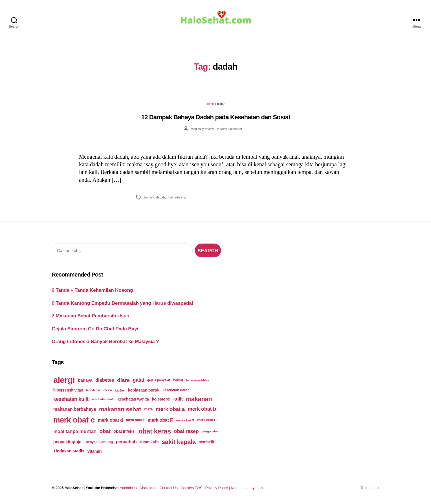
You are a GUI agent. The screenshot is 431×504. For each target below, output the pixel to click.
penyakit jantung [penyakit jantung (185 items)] (99, 443)
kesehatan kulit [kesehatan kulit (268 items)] (71, 400)
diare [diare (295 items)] (123, 381)
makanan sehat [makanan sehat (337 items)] (120, 410)
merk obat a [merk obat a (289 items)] (170, 410)
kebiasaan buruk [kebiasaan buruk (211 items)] (144, 391)
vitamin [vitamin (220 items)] (94, 452)
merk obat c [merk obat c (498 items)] (74, 421)
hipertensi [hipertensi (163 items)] (93, 391)
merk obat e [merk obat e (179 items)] (135, 421)
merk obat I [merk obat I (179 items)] (206, 421)
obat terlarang (176, 198)
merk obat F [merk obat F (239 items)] (160, 421)
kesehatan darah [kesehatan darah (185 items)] (176, 391)
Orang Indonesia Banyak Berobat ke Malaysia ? (105, 342)
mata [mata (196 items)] (148, 411)
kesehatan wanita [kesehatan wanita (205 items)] (133, 400)
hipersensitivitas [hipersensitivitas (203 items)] (68, 391)
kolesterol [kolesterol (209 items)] (161, 400)
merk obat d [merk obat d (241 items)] (110, 421)
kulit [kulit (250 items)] (178, 400)
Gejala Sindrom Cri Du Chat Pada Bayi (95, 330)
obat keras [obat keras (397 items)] (155, 432)
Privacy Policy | (218, 489)
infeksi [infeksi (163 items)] (107, 391)
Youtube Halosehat (102, 489)
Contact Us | (170, 489)
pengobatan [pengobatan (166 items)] (210, 432)
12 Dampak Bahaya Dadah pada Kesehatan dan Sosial (216, 118)
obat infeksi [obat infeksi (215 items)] (124, 432)
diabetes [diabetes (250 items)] (105, 381)
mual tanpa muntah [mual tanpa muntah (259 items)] (75, 432)
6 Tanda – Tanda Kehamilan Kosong (92, 291)
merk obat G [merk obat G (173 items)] (185, 421)
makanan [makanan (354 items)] (199, 400)
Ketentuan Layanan (247, 489)
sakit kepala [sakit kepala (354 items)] (179, 443)
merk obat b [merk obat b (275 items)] (202, 410)
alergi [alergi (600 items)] (64, 381)
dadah (160, 198)
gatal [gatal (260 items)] (138, 381)
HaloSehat (74, 489)
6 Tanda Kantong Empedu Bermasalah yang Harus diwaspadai (122, 304)
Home (210, 105)
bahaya (149, 198)
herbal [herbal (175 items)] (178, 381)
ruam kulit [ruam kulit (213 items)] (149, 443)
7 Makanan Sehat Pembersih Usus (90, 317)
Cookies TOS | (193, 489)
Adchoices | (129, 489)
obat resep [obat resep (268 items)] (186, 432)
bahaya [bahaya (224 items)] (85, 382)
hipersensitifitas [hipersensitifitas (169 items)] (197, 381)
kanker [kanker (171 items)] (120, 391)
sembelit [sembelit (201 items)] (206, 443)
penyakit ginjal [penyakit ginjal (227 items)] (68, 443)
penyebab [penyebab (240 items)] (126, 443)
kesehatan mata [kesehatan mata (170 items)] (103, 400)
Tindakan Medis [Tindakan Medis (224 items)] (69, 452)
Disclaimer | (149, 489)
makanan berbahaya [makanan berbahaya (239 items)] (75, 410)
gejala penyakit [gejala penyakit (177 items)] (159, 381)
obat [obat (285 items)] (105, 432)
